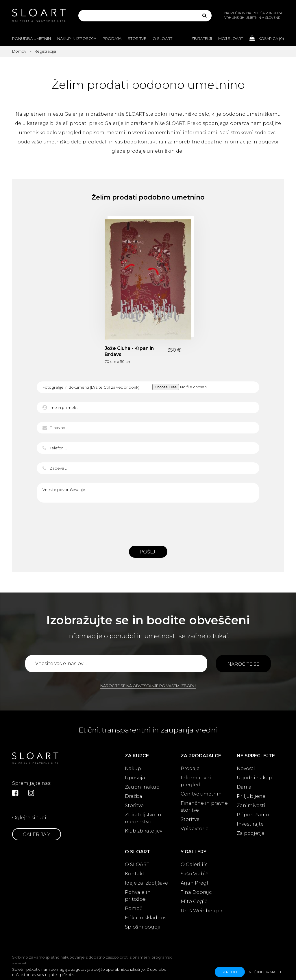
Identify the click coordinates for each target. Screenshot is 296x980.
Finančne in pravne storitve (204, 807)
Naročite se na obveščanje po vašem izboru (148, 686)
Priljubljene (251, 796)
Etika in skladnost (147, 918)
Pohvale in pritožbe (138, 896)
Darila (244, 787)
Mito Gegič (194, 901)
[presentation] (148, 523)
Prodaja (112, 38)
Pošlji (148, 552)
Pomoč (134, 908)
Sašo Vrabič (194, 874)
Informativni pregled (196, 781)
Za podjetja (251, 833)
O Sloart (162, 38)
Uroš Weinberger (202, 911)
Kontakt (135, 874)
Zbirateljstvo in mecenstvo (143, 818)
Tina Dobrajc (196, 892)
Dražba (134, 796)
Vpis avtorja (195, 829)
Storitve (137, 38)
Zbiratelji (202, 38)
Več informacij (265, 972)
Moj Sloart (231, 38)
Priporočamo (253, 815)
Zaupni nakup (142, 787)
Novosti (246, 768)
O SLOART (137, 864)
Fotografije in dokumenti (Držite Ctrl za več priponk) (91, 387)
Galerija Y (37, 834)
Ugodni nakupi (255, 778)
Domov (19, 51)
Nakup (133, 768)
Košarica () (267, 38)
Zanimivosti (251, 805)
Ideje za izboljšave (146, 883)
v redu (230, 972)
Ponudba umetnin (32, 38)
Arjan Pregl (194, 883)
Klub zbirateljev (144, 831)
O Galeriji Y (194, 864)
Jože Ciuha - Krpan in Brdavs (129, 351)
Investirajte (250, 824)
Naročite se (244, 664)
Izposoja (135, 778)
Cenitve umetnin (201, 794)
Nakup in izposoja (77, 38)
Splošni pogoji (143, 927)
